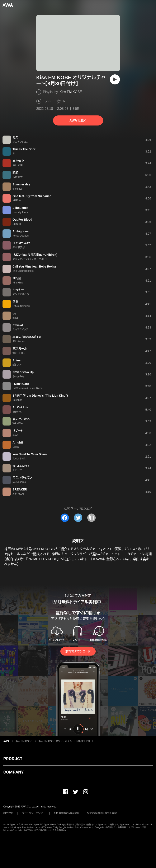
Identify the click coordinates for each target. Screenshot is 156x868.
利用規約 (8, 813)
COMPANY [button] (13, 772)
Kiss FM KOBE (71, 92)
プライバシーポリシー (34, 813)
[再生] (115, 79)
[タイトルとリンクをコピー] (91, 518)
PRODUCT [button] (13, 759)
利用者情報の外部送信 (66, 813)
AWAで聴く (78, 120)
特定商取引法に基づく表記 (102, 813)
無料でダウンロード (78, 651)
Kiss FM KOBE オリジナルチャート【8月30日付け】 (66, 741)
